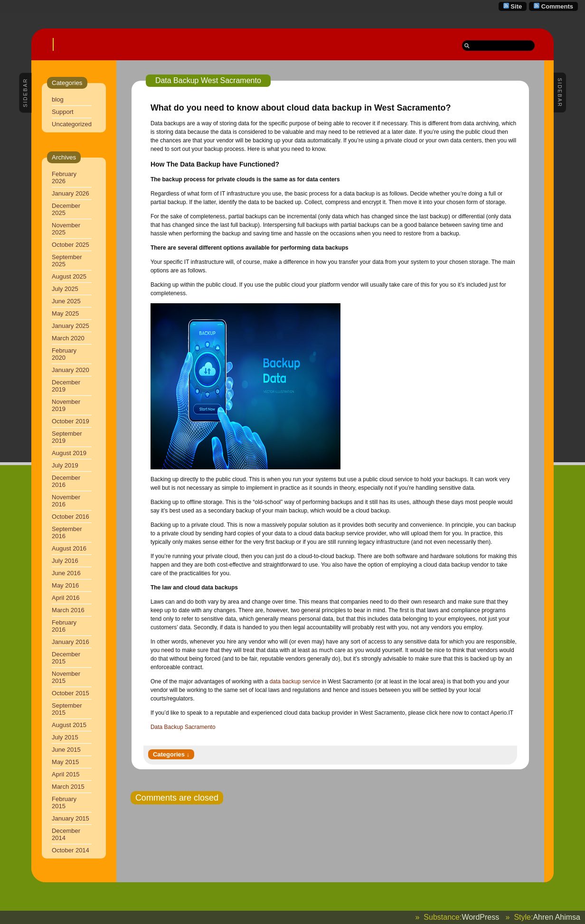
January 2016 (71, 642)
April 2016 (66, 598)
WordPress (480, 917)
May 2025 (65, 313)
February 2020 (64, 354)
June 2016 (66, 573)
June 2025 (66, 301)
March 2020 (68, 338)
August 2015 (69, 725)
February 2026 (64, 177)
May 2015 (65, 762)
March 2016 (68, 610)
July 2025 (65, 289)
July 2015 (65, 737)
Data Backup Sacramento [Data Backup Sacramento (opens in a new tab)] (183, 727)
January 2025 (71, 326)
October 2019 (71, 421)
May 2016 (65, 585)
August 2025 (69, 276)
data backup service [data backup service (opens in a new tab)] (295, 681)
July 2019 (65, 465)
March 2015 (68, 787)
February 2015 (64, 803)
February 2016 (64, 626)
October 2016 (71, 517)
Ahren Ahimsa (557, 917)
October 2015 (71, 693)
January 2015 (71, 818)
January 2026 (71, 193)
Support (63, 112)
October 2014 (71, 850)
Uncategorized (72, 124)
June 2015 (66, 750)
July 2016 (65, 561)
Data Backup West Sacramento (208, 80)
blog (58, 99)
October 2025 (71, 245)
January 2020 (71, 370)
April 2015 (66, 774)
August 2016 (69, 548)
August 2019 (69, 453)
